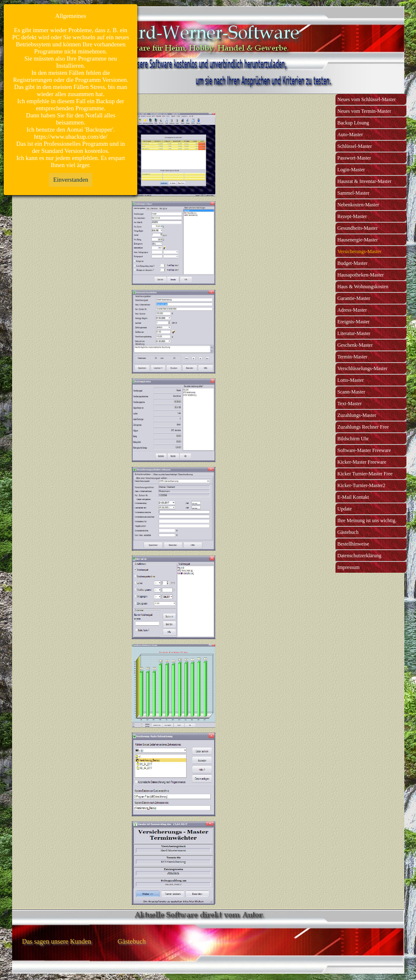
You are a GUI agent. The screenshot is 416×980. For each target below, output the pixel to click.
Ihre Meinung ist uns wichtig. (367, 520)
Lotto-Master (351, 380)
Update (345, 509)
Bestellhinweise (353, 544)
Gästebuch (348, 532)
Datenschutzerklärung (359, 556)
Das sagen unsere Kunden (57, 941)
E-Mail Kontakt (353, 497)
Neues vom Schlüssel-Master (367, 99)
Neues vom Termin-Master (364, 111)
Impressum (349, 567)
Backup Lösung (353, 123)
